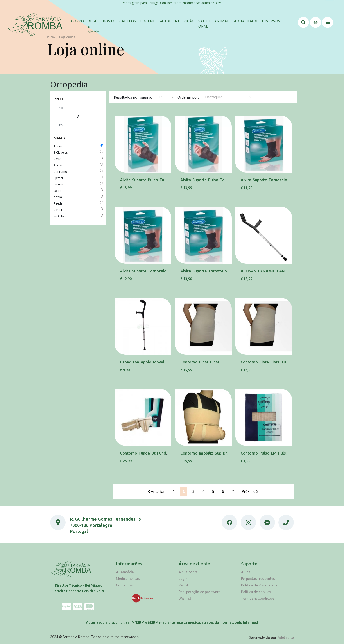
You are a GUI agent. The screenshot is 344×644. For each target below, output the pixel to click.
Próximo (250, 491)
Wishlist (185, 598)
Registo (185, 585)
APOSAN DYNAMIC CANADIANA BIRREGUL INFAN (286, 271)
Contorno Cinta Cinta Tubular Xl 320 (275, 362)
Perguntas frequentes (258, 579)
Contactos (124, 585)
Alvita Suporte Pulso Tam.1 (145, 180)
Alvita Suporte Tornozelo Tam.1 (270, 180)
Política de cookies (256, 592)
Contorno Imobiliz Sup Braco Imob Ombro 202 (223, 453)
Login (183, 579)
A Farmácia (125, 572)
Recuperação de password (200, 592)
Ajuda (246, 572)
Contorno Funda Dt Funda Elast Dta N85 (158, 453)
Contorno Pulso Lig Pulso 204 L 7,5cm (276, 453)
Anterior (156, 491)
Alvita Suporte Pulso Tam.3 (206, 180)
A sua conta (188, 572)
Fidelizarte (286, 637)
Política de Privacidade (259, 585)
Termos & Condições (258, 598)
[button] (78, 21)
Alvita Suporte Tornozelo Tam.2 (150, 271)
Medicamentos (128, 579)
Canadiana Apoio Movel (142, 362)
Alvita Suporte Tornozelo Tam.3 (210, 271)
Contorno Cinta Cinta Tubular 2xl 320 (215, 362)
